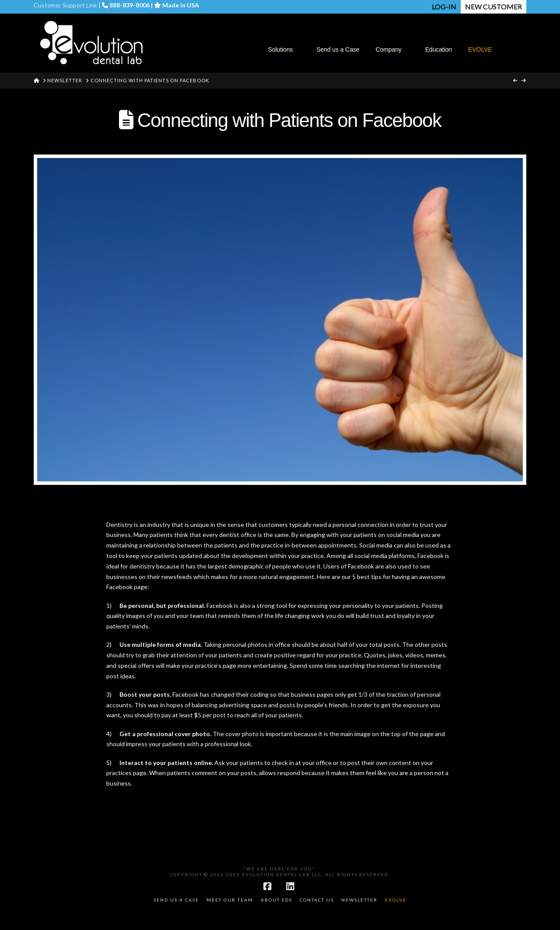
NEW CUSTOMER (493, 6)
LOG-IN (444, 6)
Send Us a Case (176, 900)
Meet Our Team (230, 900)
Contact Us (317, 900)
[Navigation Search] (513, 31)
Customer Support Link (65, 5)
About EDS (276, 900)
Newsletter (359, 900)
